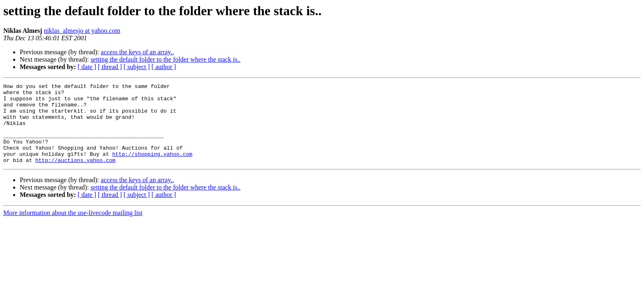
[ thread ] (110, 67)
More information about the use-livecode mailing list (73, 229)
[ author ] (164, 67)
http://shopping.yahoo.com (152, 169)
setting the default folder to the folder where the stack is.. (165, 59)
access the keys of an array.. (137, 52)
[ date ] (87, 67)
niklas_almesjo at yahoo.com (82, 31)
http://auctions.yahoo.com (75, 176)
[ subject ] (137, 67)
